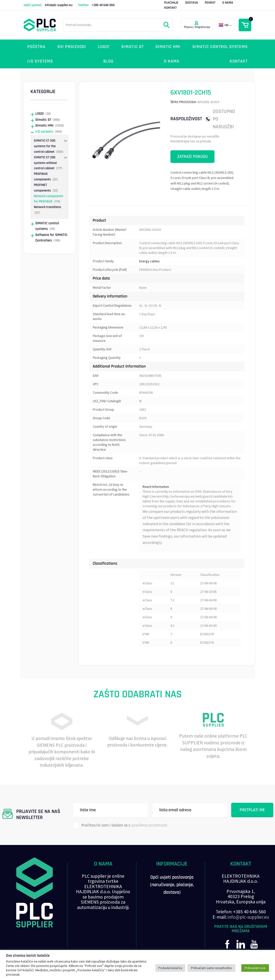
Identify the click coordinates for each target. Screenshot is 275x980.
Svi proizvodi (72, 47)
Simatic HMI (168, 47)
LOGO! (104, 47)
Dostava (192, 3)
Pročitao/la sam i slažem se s (120, 825)
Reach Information (156, 487)
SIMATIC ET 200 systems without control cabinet (45, 163)
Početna (36, 47)
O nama (228, 3)
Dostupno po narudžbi (224, 119)
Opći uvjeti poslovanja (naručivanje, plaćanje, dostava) (172, 885)
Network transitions (47, 207)
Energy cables (149, 261)
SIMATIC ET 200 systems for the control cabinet (45, 146)
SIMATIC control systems (220, 47)
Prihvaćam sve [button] (255, 968)
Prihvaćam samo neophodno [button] (211, 968)
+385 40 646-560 (103, 5)
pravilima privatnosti (149, 825)
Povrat (210, 3)
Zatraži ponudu (192, 157)
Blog (108, 61)
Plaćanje (171, 3)
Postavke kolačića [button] (170, 968)
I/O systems (40, 61)
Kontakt (170, 8)
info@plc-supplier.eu (59, 5)
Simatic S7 (132, 47)
